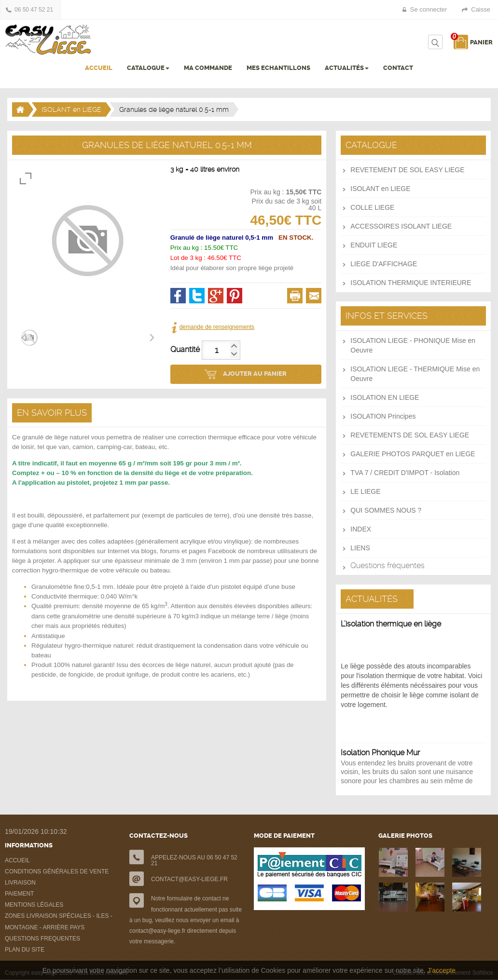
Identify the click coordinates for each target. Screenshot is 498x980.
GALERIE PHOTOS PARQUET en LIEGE (413, 454)
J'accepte (441, 970)
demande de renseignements (217, 327)
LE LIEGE (365, 491)
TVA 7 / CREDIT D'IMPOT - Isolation (405, 473)
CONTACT (398, 68)
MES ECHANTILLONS (278, 68)
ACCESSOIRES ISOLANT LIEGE (401, 226)
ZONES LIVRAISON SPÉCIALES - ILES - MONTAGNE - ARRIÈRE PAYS (59, 922)
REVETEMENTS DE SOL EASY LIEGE (410, 435)
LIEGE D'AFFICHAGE (384, 264)
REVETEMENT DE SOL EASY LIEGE (407, 170)
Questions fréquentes (387, 565)
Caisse (481, 9)
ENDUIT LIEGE (374, 245)
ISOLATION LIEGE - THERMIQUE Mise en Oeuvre (415, 374)
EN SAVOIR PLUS (52, 413)
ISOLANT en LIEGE (71, 109)
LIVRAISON (20, 883)
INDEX (361, 529)
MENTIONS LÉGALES (34, 905)
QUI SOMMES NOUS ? (386, 510)
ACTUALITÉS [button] (347, 68)
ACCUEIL (99, 68)
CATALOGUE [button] (148, 68)
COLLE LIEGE (372, 207)
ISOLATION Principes (383, 416)
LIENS (360, 548)
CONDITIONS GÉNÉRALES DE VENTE (57, 871)
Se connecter (429, 9)
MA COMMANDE (208, 68)
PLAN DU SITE (25, 950)
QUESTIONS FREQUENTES (42, 939)
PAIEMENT (19, 894)
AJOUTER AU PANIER (255, 374)
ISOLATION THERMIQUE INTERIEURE (411, 283)
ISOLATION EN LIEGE (385, 397)
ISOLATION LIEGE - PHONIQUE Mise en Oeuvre (413, 345)
